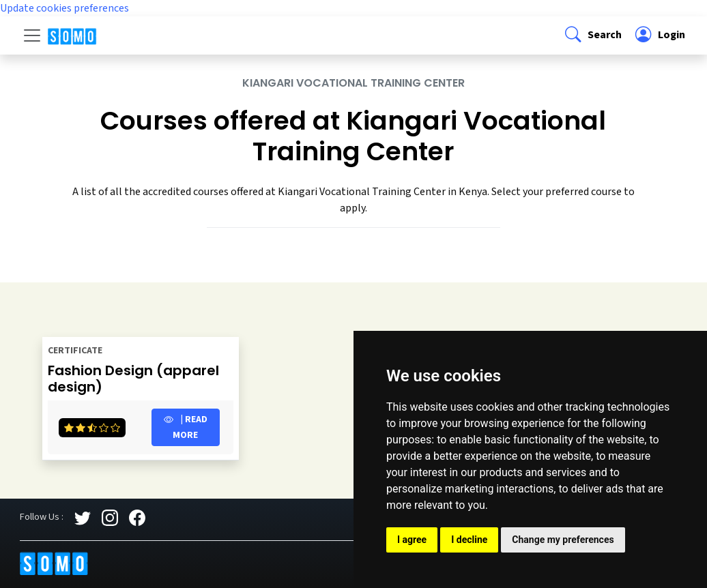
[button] (592, 35)
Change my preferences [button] (563, 540)
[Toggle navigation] (32, 35)
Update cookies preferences (64, 8)
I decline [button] (469, 540)
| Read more (186, 427)
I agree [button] (412, 540)
